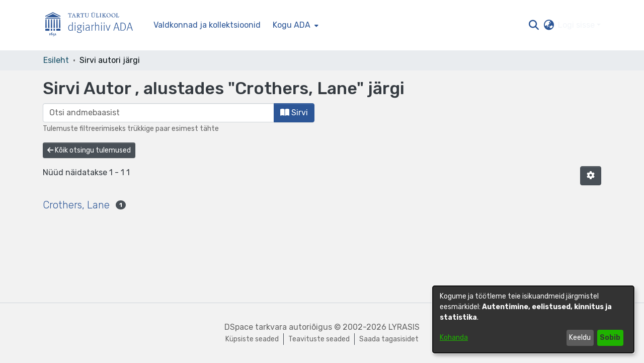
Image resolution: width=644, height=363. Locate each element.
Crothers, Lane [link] (76, 205)
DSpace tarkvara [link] (256, 327)
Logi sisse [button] (577, 25)
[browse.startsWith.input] (158, 113)
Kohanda (454, 338)
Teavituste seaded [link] (319, 339)
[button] (534, 25)
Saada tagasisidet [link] (389, 339)
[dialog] (533, 319)
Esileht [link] (56, 60)
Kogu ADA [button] (292, 25)
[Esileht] (93, 25)
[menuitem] (295, 25)
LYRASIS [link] (404, 327)
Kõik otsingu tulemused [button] (89, 150)
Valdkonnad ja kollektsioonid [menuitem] (207, 25)
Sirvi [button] (294, 113)
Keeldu (580, 338)
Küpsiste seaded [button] (252, 339)
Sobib (610, 338)
